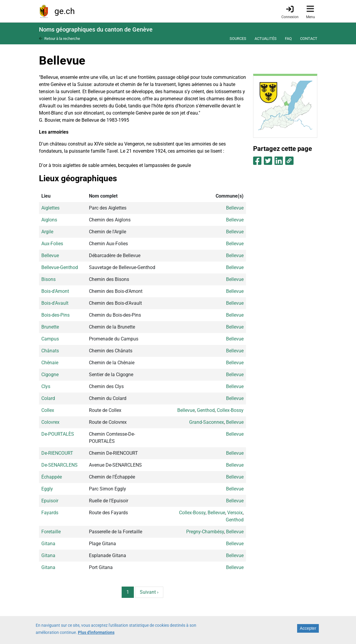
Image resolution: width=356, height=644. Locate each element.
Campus (50, 339)
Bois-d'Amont (55, 291)
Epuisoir (50, 501)
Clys (46, 386)
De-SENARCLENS (59, 465)
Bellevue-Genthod (60, 267)
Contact (309, 39)
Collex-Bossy (230, 410)
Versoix (235, 513)
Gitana (48, 544)
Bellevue (235, 208)
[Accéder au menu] (310, 11)
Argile (47, 232)
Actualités (266, 39)
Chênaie (50, 363)
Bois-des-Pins (55, 315)
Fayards (50, 513)
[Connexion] (290, 12)
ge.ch (65, 11)
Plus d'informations (96, 634)
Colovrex (50, 422)
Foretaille (51, 532)
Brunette (50, 327)
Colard (48, 398)
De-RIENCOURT (57, 453)
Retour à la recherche (62, 39)
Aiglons (49, 220)
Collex (48, 410)
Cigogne (50, 375)
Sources (238, 39)
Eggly (47, 489)
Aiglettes (50, 208)
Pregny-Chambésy (205, 532)
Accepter (308, 629)
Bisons (48, 279)
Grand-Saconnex (207, 422)
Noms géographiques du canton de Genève (96, 29)
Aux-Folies (52, 244)
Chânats (50, 351)
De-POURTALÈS (58, 434)
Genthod (206, 410)
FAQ (288, 39)
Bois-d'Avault (55, 303)
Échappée (52, 477)
